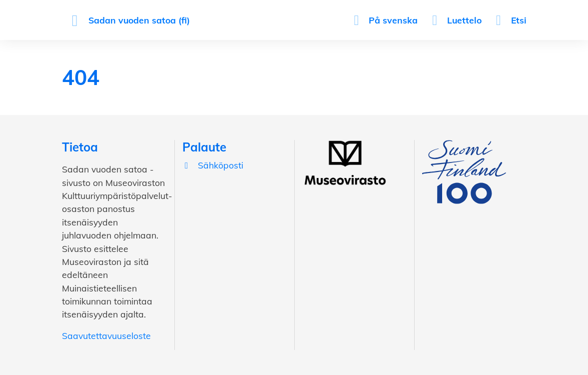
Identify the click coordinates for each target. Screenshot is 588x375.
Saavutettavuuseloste (106, 335)
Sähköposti (213, 165)
